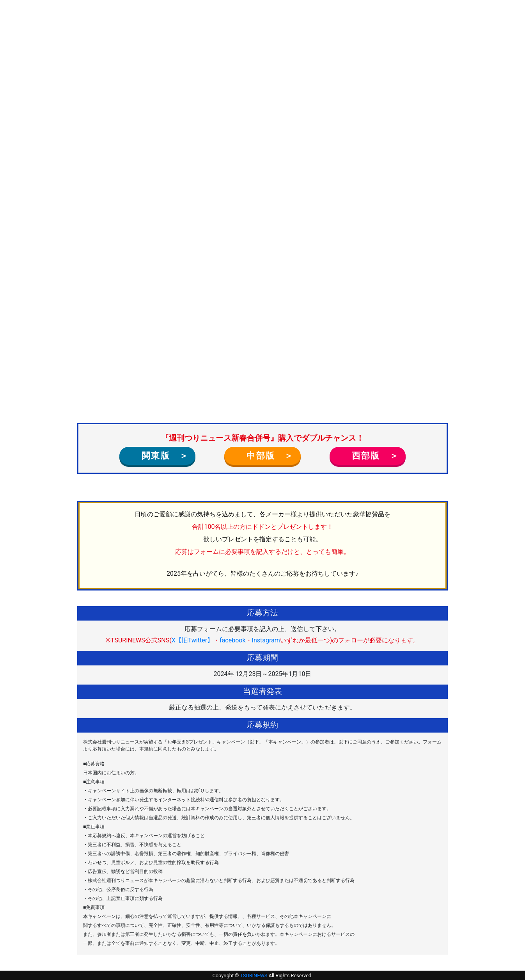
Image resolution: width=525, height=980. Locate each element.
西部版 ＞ (371, 455)
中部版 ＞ (265, 455)
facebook (232, 640)
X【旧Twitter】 (192, 640)
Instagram (266, 640)
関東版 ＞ (161, 455)
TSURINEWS (254, 976)
